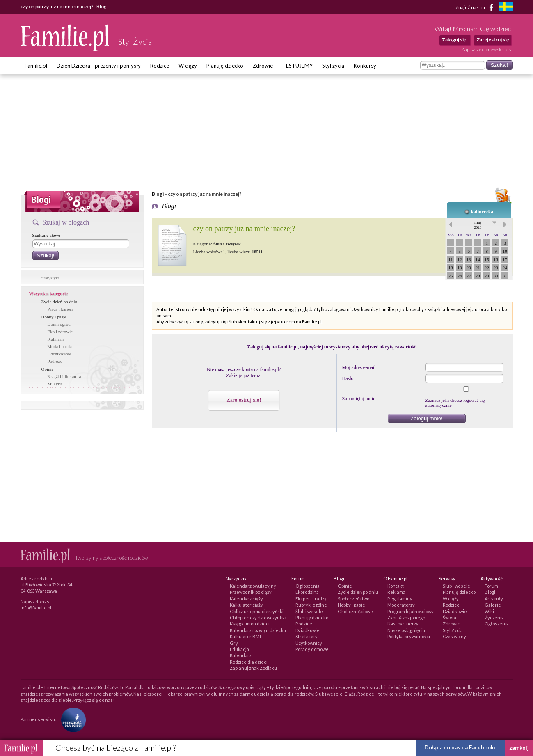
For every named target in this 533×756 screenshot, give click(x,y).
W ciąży (188, 66)
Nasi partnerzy (403, 624)
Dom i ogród (59, 324)
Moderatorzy (401, 605)
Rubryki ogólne (311, 605)
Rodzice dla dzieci (249, 662)
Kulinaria (56, 339)
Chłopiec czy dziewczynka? (258, 617)
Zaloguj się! (455, 40)
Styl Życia (453, 630)
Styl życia (333, 66)
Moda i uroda (60, 346)
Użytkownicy (309, 643)
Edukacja (239, 649)
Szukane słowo (47, 235)
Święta (450, 617)
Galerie (493, 605)
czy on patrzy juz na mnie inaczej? (244, 229)
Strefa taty (307, 636)
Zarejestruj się (493, 40)
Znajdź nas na (476, 7)
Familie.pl (36, 66)
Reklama (396, 592)
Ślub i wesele (309, 611)
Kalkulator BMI (245, 636)
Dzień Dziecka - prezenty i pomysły (99, 66)
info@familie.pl (36, 608)
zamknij (519, 748)
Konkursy (365, 66)
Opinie (48, 369)
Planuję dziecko (225, 66)
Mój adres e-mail (359, 367)
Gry (234, 643)
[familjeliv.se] (506, 8)
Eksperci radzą (311, 599)
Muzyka (55, 384)
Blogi (158, 194)
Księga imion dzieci (250, 624)
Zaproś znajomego (406, 617)
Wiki (489, 611)
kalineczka (482, 212)
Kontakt (396, 586)
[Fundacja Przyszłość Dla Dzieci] (71, 719)
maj (478, 225)
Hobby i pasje (54, 317)
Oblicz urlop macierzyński (257, 611)
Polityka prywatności (409, 636)
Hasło (348, 378)
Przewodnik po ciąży (251, 592)
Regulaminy (400, 599)
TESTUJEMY (297, 66)
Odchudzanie (59, 354)
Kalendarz (241, 655)
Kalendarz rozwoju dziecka (258, 630)
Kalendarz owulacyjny (253, 586)
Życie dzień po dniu (59, 302)
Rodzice (160, 66)
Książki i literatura (64, 376)
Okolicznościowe (355, 611)
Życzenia (494, 617)
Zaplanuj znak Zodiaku (253, 668)
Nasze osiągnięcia (406, 630)
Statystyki (50, 278)
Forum (491, 586)
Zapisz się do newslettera (487, 49)
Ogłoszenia (308, 586)
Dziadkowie (308, 630)
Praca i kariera (61, 309)
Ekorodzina (307, 592)
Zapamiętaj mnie (359, 399)
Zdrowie (263, 66)
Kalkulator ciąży (246, 605)
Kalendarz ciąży (246, 599)
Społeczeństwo (353, 599)
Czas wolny (454, 636)
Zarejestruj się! (244, 400)
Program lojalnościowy (411, 611)
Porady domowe (312, 649)
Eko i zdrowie (60, 332)
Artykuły (494, 599)
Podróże (55, 361)
